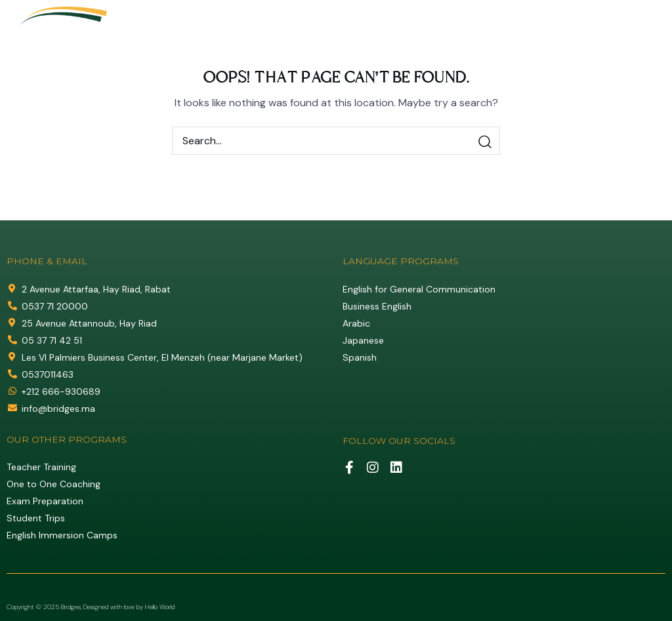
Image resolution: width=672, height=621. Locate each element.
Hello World (160, 607)
